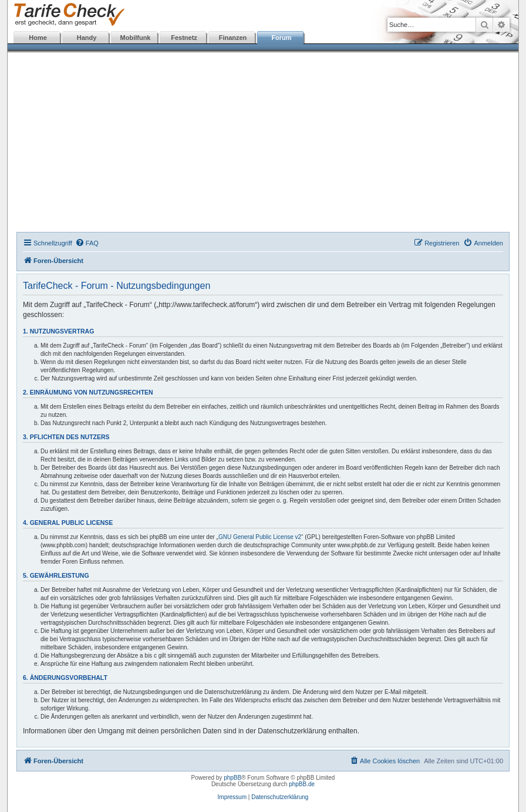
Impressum (232, 797)
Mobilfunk (136, 38)
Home (38, 38)
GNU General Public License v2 (260, 537)
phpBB (232, 778)
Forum (281, 38)
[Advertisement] (263, 144)
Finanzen (233, 38)
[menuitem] (87, 243)
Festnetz (184, 38)
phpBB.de (302, 784)
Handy (87, 38)
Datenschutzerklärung (280, 797)
